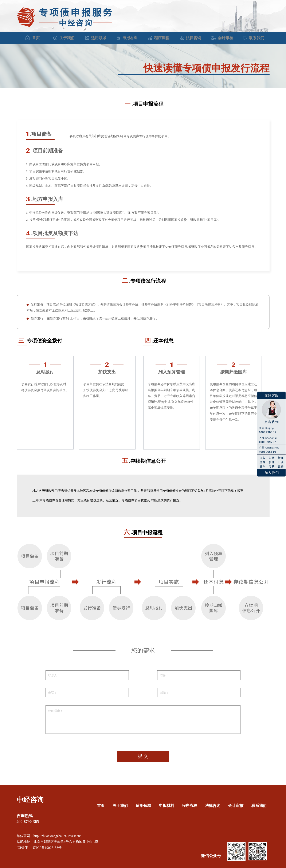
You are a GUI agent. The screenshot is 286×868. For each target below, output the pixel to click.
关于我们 (64, 38)
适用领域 (96, 38)
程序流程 (159, 38)
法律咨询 (190, 38)
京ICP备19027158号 (47, 848)
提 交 (143, 756)
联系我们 (254, 38)
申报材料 (127, 38)
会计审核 (222, 38)
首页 (32, 38)
